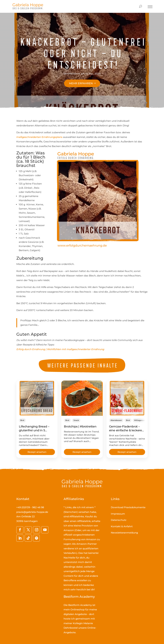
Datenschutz (119, 520)
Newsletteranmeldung (124, 533)
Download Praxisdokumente (128, 507)
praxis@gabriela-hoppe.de (32, 512)
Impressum (118, 514)
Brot (22, 420)
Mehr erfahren (81, 83)
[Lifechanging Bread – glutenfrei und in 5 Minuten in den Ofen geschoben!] (37, 398)
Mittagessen (140, 420)
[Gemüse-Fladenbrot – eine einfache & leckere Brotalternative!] (127, 398)
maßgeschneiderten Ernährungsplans (39, 137)
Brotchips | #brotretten (80, 427)
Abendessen (116, 420)
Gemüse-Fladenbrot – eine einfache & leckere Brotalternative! (125, 430)
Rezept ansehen (37, 452)
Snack (76, 420)
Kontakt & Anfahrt (122, 526)
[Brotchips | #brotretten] (82, 398)
